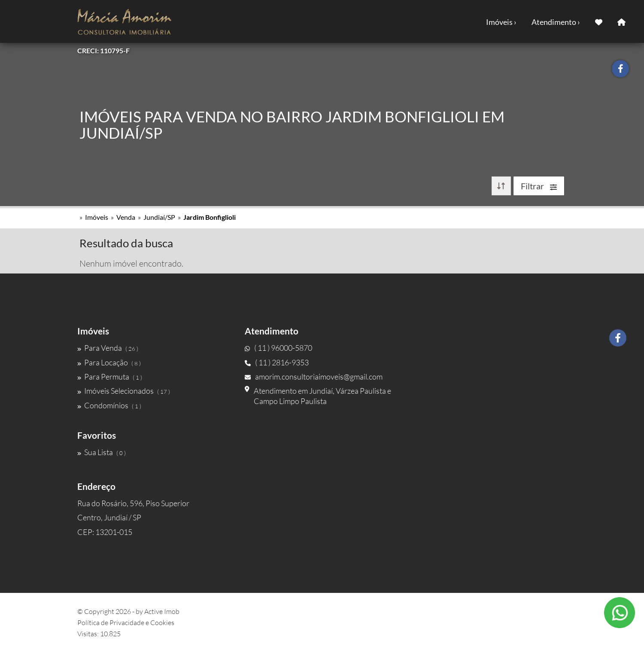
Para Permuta (110, 377)
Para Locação (109, 362)
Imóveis (97, 217)
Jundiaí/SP (159, 217)
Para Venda (108, 348)
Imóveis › (501, 22)
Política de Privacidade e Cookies (126, 623)
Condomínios (109, 405)
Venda (126, 217)
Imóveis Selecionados (124, 391)
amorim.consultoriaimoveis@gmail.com (314, 377)
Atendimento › (556, 22)
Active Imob (162, 611)
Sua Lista (102, 452)
